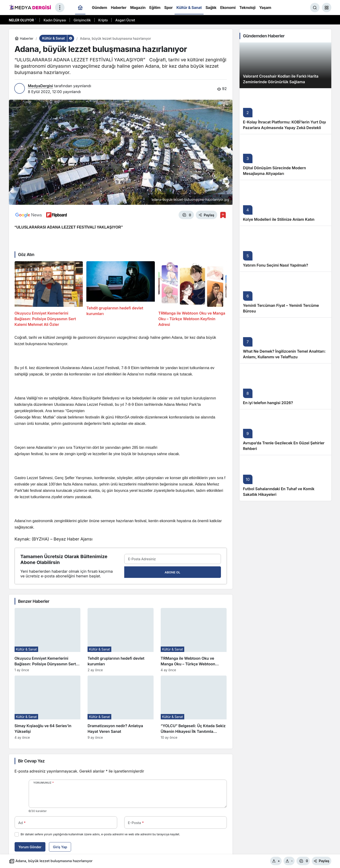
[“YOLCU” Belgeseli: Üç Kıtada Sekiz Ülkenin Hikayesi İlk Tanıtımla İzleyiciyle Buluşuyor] (194, 707)
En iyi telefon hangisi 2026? (268, 403)
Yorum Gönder (30, 847)
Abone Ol (172, 572)
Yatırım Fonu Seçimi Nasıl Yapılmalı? (276, 265)
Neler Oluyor (22, 20)
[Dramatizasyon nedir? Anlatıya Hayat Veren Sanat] (121, 707)
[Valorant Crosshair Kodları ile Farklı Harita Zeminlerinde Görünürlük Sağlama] (285, 65)
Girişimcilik (82, 20)
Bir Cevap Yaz (31, 761)
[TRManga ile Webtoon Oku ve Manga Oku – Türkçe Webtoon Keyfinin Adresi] (193, 294)
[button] (327, 8)
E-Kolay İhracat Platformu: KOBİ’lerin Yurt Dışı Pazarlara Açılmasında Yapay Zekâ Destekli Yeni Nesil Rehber (285, 128)
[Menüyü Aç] (60, 8)
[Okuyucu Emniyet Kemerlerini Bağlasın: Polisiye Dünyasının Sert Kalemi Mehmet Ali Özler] (49, 294)
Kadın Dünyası (55, 20)
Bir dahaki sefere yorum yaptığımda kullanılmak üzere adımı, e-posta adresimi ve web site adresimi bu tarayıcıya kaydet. (100, 834)
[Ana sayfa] (80, 8)
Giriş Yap (60, 847)
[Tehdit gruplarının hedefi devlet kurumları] (121, 294)
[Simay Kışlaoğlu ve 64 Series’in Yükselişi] (48, 707)
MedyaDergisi (41, 86)
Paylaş (321, 861)
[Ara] (315, 8)
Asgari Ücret (125, 20)
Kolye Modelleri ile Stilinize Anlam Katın (279, 219)
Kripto (103, 20)
